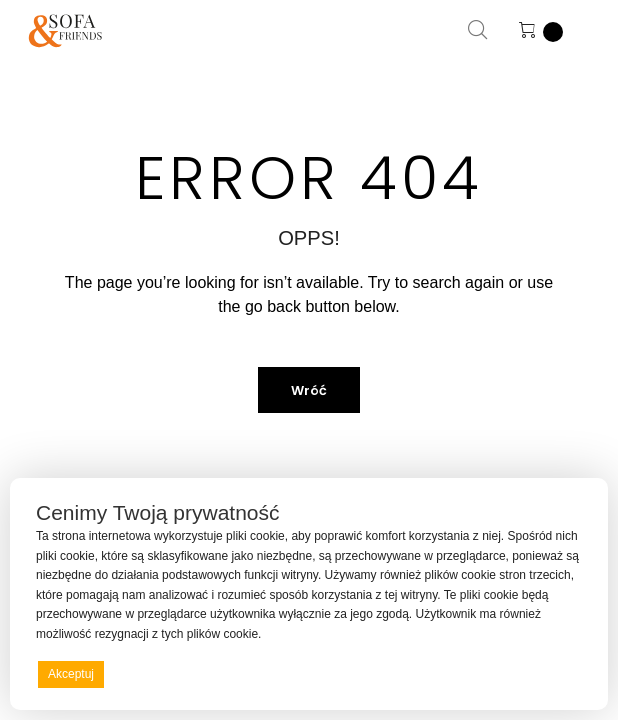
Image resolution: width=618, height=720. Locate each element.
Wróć (309, 390)
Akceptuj (71, 674)
